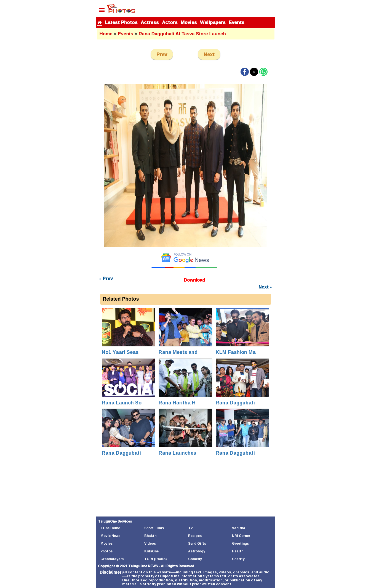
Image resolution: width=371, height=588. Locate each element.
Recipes (195, 536)
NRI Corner (241, 536)
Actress (150, 22)
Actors (170, 22)
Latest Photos (121, 22)
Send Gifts (197, 543)
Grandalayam (112, 559)
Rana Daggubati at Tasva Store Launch (182, 34)
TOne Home (110, 528)
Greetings (240, 543)
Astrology (197, 551)
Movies (189, 22)
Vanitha (239, 528)
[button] (245, 72)
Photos (106, 551)
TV (190, 528)
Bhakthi (151, 536)
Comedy (195, 559)
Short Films (154, 528)
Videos (150, 543)
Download (194, 280)
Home (106, 34)
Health (238, 551)
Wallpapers (213, 22)
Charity (238, 559)
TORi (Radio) (155, 559)
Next (209, 54)
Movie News (110, 536)
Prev (162, 54)
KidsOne (151, 551)
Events (237, 22)
